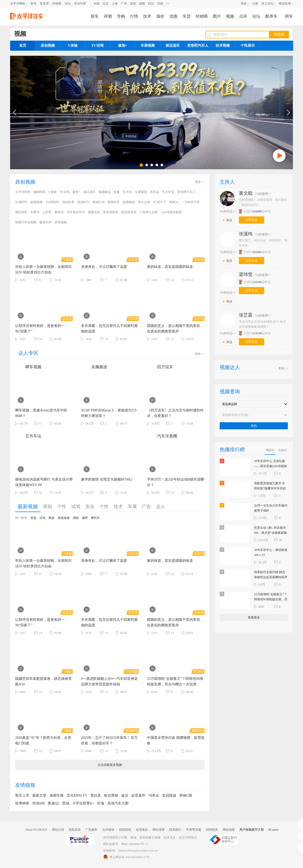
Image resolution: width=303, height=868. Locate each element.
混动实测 (68, 202)
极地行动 (98, 202)
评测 (108, 16)
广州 (124, 4)
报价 (160, 16)
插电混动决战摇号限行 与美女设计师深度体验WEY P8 (44, 482)
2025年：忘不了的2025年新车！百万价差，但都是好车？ (109, 740)
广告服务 (91, 830)
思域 (66, 803)
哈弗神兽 (22, 803)
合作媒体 (108, 830)
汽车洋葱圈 (162, 436)
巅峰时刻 (39, 192)
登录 (244, 4)
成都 (142, 4)
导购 (121, 16)
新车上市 (22, 795)
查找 (254, 426)
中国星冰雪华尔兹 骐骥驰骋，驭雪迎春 (176, 740)
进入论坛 (267, 4)
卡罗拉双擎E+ (83, 803)
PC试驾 (98, 46)
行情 (134, 16)
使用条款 (142, 830)
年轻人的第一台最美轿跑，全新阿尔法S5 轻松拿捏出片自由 (43, 270)
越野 (85, 518)
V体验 (72, 46)
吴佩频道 (94, 367)
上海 (115, 4)
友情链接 (25, 785)
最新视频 (28, 507)
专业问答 (80, 4)
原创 (47, 507)
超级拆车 (114, 202)
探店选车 (173, 46)
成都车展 (57, 795)
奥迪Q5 (53, 803)
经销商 (57, 4)
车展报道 (141, 192)
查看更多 (254, 618)
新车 (34, 4)
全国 (96, 4)
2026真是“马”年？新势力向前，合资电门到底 (43, 740)
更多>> (200, 182)
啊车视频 (28, 367)
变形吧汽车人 (198, 46)
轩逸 (101, 803)
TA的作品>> (228, 211)
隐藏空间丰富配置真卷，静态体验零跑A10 (43, 681)
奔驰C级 (186, 795)
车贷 (187, 16)
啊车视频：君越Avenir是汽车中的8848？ (41, 413)
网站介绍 (58, 830)
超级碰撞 (36, 202)
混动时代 (83, 202)
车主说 (127, 192)
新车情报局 (111, 212)
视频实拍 (94, 212)
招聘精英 (212, 830)
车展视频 (148, 46)
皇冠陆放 (169, 795)
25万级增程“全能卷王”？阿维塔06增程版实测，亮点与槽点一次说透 (175, 681)
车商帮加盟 (194, 830)
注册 (255, 4)
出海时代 (21, 202)
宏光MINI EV (77, 795)
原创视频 (48, 46)
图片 (217, 16)
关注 (227, 220)
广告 (146, 507)
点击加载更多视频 (110, 765)
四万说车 (160, 367)
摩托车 (95, 518)
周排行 (270, 450)
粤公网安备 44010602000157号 (126, 857)
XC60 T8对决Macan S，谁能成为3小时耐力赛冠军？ (109, 413)
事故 (52, 518)
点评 (243, 16)
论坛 (68, 4)
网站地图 (229, 830)
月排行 (283, 450)
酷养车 (271, 16)
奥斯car (174, 202)
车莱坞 (35, 212)
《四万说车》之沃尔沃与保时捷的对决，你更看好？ (175, 413)
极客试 (59, 212)
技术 (147, 16)
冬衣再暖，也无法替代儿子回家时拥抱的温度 (109, 329)
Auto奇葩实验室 (171, 212)
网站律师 (159, 830)
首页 (23, 46)
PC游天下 (159, 202)
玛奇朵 (154, 795)
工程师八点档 (148, 212)
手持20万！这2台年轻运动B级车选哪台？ (175, 482)
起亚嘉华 (138, 795)
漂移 (76, 518)
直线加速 (64, 518)
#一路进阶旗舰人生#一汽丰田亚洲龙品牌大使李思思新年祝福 (109, 681)
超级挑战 (129, 202)
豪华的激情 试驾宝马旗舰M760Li (107, 479)
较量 (117, 192)
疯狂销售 (21, 212)
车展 (132, 507)
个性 (62, 507)
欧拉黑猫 (111, 795)
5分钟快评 (52, 202)
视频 (230, 16)
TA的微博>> (263, 194)
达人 (161, 507)
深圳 (133, 4)
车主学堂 (168, 192)
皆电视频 (61, 222)
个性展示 (248, 46)
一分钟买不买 (191, 202)
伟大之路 (144, 202)
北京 (106, 4)
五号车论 (28, 436)
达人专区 (28, 353)
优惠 (173, 16)
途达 (125, 795)
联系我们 (175, 830)
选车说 (155, 192)
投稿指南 (125, 830)
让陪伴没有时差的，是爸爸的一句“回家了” (40, 329)
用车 (289, 16)
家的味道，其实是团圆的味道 (170, 267)
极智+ (123, 46)
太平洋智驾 (23, 192)
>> (168, 4)
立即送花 (251, 220)
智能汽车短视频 (26, 222)
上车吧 (47, 212)
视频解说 (105, 192)
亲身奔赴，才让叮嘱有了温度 (104, 267)
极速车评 (45, 222)
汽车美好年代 (76, 212)
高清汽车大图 (118, 803)
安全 (90, 507)
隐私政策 (75, 830)
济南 (160, 4)
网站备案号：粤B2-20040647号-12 (125, 844)
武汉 (151, 4)
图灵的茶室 (129, 212)
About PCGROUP (36, 830)
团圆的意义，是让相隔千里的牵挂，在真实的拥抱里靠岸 (175, 329)
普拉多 (96, 795)
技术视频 (223, 46)
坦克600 (39, 803)
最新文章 (39, 795)
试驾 (76, 507)
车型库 (44, 4)
